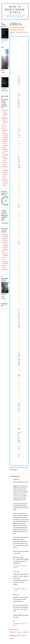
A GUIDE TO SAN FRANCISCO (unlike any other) (5, 134)
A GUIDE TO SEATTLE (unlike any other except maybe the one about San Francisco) (5, 147)
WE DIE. (4, 128)
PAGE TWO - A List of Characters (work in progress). (5, 246)
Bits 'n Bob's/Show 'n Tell (15, 10)
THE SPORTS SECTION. (5, 261)
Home (19, 632)
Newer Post (13, 632)
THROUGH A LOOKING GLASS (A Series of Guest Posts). (5, 172)
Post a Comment (14, 629)
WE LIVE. (4, 126)
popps (15, 572)
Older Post (26, 632)
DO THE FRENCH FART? (5, 159)
